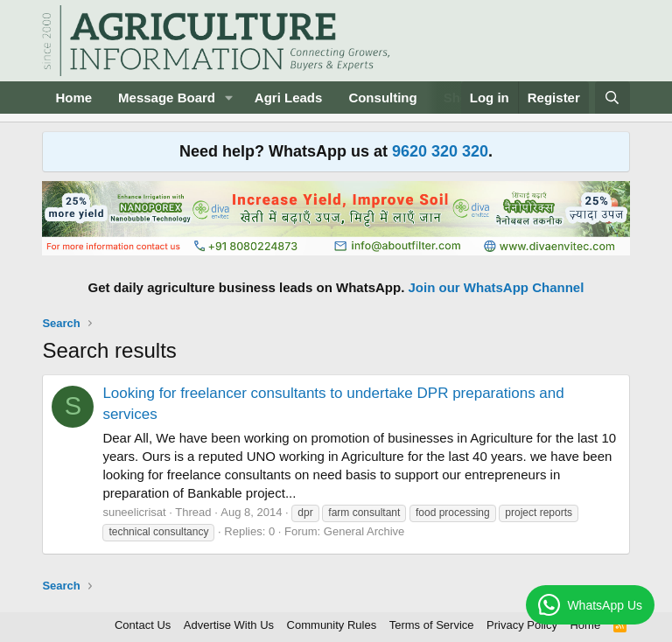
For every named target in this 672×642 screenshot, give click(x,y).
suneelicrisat (134, 512)
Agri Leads (289, 98)
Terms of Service (432, 625)
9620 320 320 (440, 151)
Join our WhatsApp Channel (497, 287)
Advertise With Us (229, 625)
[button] (229, 98)
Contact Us (143, 625)
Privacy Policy (522, 625)
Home (73, 98)
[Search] (612, 98)
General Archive (364, 531)
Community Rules (332, 625)
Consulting (382, 98)
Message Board (167, 98)
